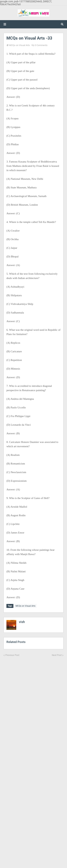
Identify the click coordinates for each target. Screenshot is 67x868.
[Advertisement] (33, 760)
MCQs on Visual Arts (19, 45)
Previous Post (12, 655)
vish (22, 622)
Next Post (57, 655)
